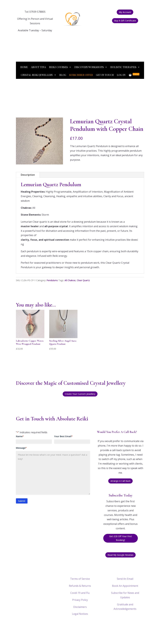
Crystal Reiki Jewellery (39, 75)
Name (20, 436)
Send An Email (125, 579)
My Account (125, 12)
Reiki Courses (60, 67)
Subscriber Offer (81, 75)
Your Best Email (63, 436)
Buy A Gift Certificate (125, 21)
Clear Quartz (83, 280)
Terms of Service (80, 579)
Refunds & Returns (80, 586)
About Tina (38, 67)
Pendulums (52, 280)
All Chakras (70, 280)
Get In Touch (105, 75)
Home (24, 67)
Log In (121, 75)
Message (21, 448)
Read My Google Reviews (120, 555)
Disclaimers (80, 607)
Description (28, 175)
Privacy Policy (80, 600)
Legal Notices (80, 614)
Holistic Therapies (125, 67)
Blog (63, 75)
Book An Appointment (125, 586)
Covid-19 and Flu (80, 593)
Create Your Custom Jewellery (80, 394)
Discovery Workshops (91, 67)
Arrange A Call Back (120, 481)
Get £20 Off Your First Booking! (121, 538)
